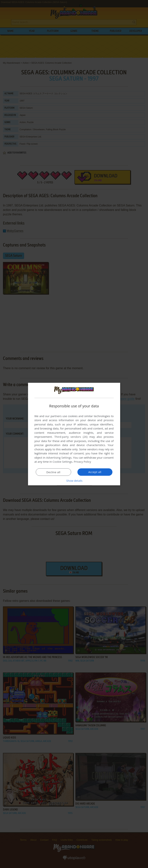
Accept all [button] (95, 472)
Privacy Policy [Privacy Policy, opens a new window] (82, 462)
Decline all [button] (53, 472)
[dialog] (74, 434)
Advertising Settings (59, 458)
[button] (74, 481)
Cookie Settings (62, 462)
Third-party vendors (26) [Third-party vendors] (71, 437)
